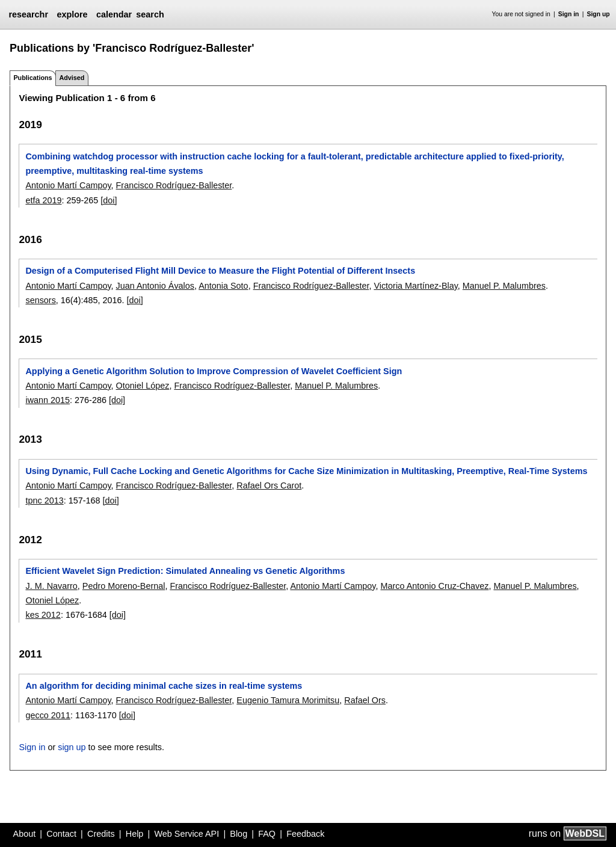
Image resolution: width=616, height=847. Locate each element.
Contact (61, 834)
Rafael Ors (365, 700)
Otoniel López (143, 386)
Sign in (569, 14)
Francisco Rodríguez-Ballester (174, 185)
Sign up (599, 14)
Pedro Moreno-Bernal (124, 586)
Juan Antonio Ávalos (155, 286)
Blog (239, 834)
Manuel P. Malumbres (504, 286)
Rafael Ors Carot (269, 485)
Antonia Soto (223, 286)
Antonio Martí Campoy (68, 185)
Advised (72, 78)
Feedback (305, 834)
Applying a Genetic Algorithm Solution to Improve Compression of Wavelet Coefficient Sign (214, 371)
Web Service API (186, 834)
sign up (72, 747)
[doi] (109, 200)
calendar (114, 14)
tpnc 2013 (44, 500)
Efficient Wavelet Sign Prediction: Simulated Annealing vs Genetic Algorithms (185, 571)
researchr (28, 14)
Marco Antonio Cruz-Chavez (435, 586)
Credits (101, 834)
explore (72, 14)
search (150, 14)
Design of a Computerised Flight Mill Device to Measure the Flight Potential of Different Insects (220, 271)
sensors (40, 300)
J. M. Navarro (51, 586)
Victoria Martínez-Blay (415, 286)
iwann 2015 (48, 400)
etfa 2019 (43, 200)
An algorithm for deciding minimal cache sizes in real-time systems (164, 686)
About (25, 834)
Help (135, 834)
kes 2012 (43, 615)
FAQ (267, 834)
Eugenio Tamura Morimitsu (288, 700)
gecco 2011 (48, 715)
